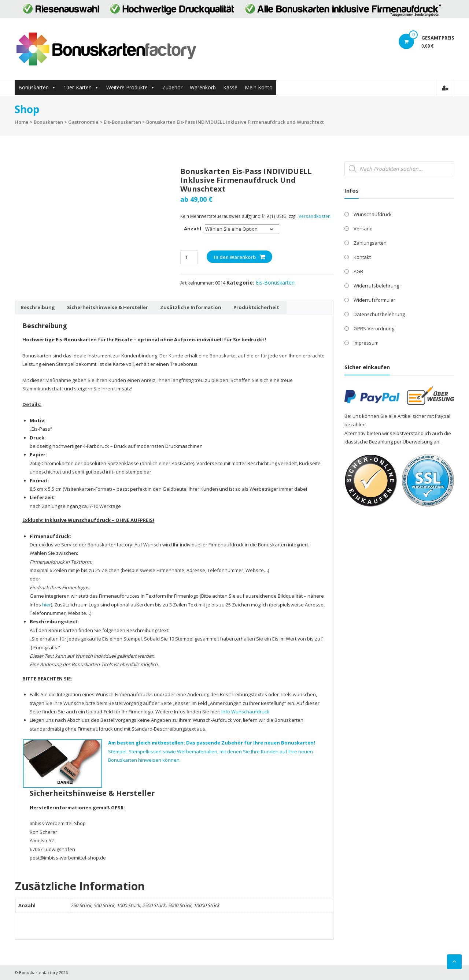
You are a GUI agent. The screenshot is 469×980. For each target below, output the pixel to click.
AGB (358, 271)
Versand (363, 229)
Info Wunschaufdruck (245, 712)
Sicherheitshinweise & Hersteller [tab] (108, 307)
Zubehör (172, 87)
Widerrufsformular (374, 300)
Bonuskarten (34, 87)
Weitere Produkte (127, 87)
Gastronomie (83, 122)
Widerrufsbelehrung (376, 286)
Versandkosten (315, 216)
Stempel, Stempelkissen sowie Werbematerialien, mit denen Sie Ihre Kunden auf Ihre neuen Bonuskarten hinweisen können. (212, 751)
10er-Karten (77, 87)
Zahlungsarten (370, 243)
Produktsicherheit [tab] (256, 307)
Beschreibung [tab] (38, 307)
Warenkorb (203, 87)
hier (47, 605)
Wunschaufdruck (373, 214)
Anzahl (193, 229)
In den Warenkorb (235, 257)
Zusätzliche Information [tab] (191, 307)
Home (22, 122)
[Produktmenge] (189, 257)
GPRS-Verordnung (374, 328)
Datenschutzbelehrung (379, 314)
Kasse (230, 87)
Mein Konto (259, 87)
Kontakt (362, 257)
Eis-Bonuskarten (122, 122)
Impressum (366, 343)
